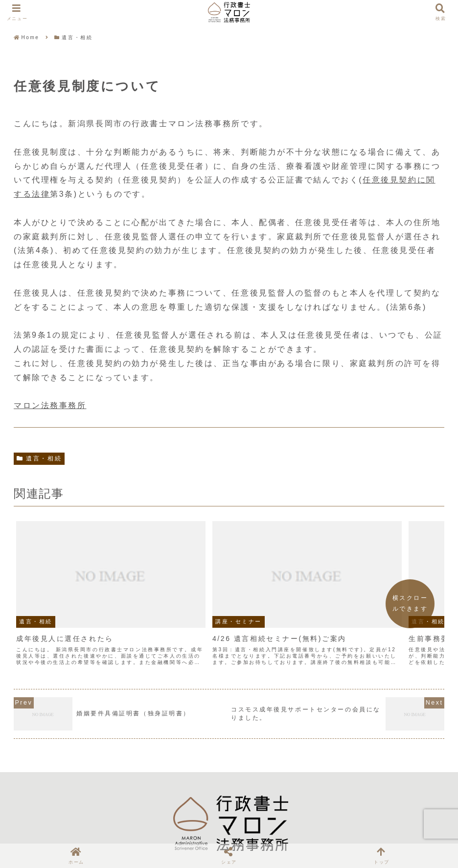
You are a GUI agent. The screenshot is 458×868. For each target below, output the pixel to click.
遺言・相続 (39, 458)
